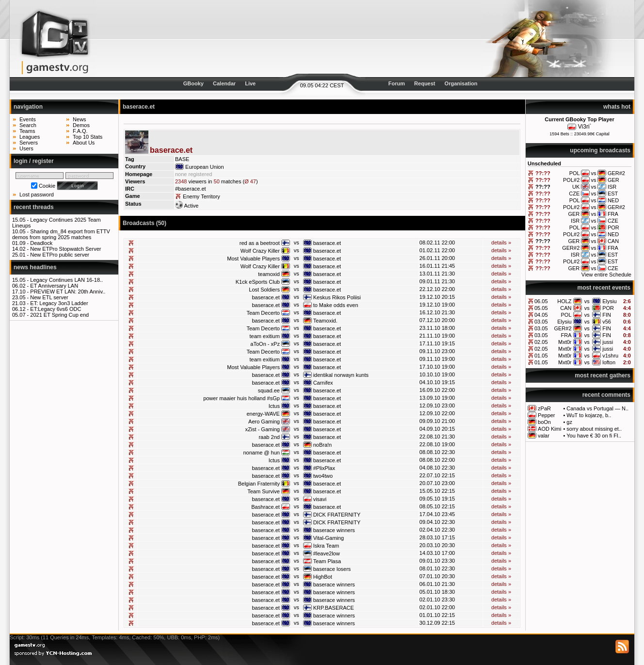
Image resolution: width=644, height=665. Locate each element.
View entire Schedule (606, 275)
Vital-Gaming (329, 538)
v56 (607, 322)
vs (587, 301)
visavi (320, 499)
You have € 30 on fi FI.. (594, 436)
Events (28, 119)
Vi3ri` (585, 127)
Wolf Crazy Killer (260, 251)
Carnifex (323, 383)
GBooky (193, 83)
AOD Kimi (549, 429)
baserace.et (327, 243)
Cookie (47, 186)
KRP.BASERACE (334, 608)
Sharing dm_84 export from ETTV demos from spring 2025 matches (61, 234)
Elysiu (609, 301)
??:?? (543, 173)
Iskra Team (326, 546)
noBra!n (323, 445)
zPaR (544, 408)
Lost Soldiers (264, 290)
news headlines (35, 267)
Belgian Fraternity (259, 484)
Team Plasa (327, 561)
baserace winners (334, 530)
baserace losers (332, 569)
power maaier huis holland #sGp (241, 398)
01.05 (541, 356)
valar (544, 436)
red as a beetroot (260, 243)
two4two (323, 476)
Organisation (461, 83)
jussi (608, 342)
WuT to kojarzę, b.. (589, 415)
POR (608, 308)
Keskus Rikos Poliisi (337, 297)
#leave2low (327, 553)
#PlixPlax (324, 468)
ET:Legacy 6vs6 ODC (56, 309)
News (80, 119)
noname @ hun (262, 453)
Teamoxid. (325, 321)
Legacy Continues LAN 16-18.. (66, 280)
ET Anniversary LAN (54, 286)
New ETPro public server (60, 255)
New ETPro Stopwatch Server (65, 249)
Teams (27, 131)
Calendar (224, 83)
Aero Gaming (264, 422)
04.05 (541, 315)
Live (250, 83)
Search (28, 125)
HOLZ (564, 301)
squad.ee (269, 390)
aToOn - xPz (265, 344)
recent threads (34, 207)
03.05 (541, 322)
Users (26, 148)
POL (566, 315)
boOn (544, 422)
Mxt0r (565, 342)
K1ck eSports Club (258, 282)
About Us (84, 143)
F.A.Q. (80, 131)
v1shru (610, 356)
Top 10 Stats (88, 137)
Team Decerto (263, 313)
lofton (609, 362)
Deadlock (41, 243)
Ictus (274, 406)
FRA (566, 335)
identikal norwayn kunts (341, 375)
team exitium (265, 336)
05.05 (541, 308)
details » (501, 243)
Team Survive (264, 491)
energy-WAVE (263, 414)
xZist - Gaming (262, 429)
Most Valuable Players (253, 259)
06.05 (541, 301)
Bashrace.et (266, 507)
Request (425, 83)
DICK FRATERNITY (337, 515)
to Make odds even (336, 305)
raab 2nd (269, 437)
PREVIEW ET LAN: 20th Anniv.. (68, 292)
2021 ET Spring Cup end (59, 315)
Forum (397, 83)
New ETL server (49, 297)
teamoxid (269, 274)
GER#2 (563, 328)
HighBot (323, 577)
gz (569, 422)
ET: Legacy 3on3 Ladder (59, 303)
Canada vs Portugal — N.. (597, 408)
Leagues (30, 137)
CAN (566, 308)
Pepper (546, 415)
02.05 (541, 342)
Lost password (37, 195)
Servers (29, 143)
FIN (607, 315)
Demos (81, 125)
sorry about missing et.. (594, 429)
